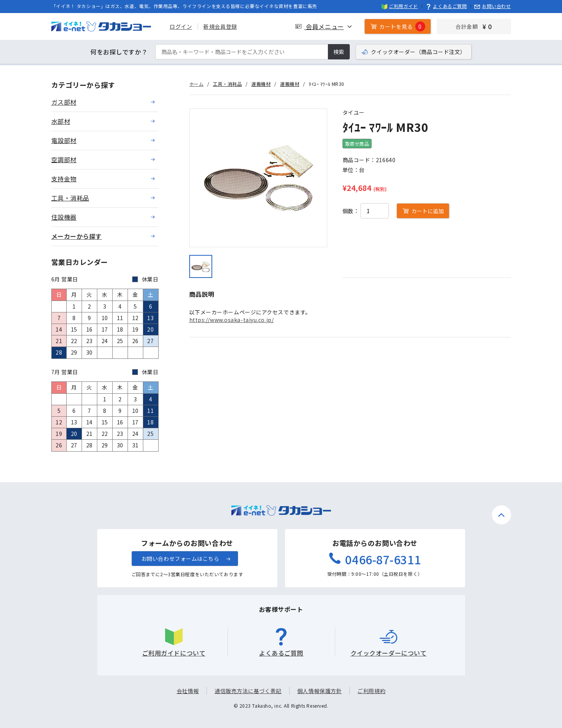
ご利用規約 (371, 691)
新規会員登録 (220, 26)
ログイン (181, 26)
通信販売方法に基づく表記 (248, 691)
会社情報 (188, 691)
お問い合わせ (492, 6)
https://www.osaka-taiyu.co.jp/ (232, 320)
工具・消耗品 (227, 84)
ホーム (197, 84)
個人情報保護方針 (320, 691)
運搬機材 (261, 84)
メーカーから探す (77, 236)
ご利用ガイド (400, 6)
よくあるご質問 (446, 6)
